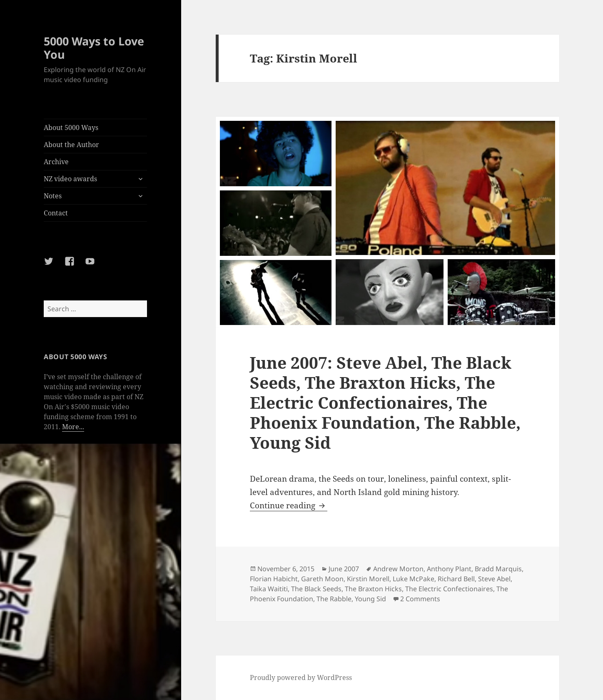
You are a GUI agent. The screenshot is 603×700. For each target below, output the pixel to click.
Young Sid (370, 599)
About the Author (71, 145)
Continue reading (289, 505)
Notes (53, 196)
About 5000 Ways (71, 127)
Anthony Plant (449, 569)
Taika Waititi (269, 589)
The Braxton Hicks (373, 589)
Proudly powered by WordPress (301, 677)
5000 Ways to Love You (94, 48)
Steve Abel (494, 579)
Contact (56, 213)
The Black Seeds (316, 589)
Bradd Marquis (498, 569)
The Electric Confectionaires (449, 589)
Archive (56, 162)
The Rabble (334, 599)
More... (73, 427)
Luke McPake (414, 579)
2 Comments (420, 599)
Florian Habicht (274, 579)
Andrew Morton (398, 569)
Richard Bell (456, 579)
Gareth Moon (322, 579)
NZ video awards (70, 179)
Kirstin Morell (368, 579)
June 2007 (344, 569)
